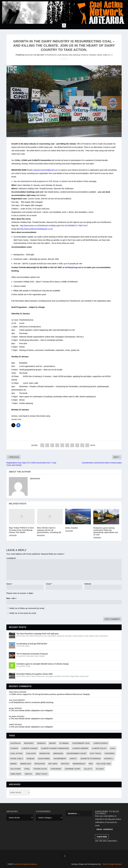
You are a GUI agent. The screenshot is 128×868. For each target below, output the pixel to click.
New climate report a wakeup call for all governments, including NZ (49, 530)
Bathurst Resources (36, 636)
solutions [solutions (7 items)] (15, 769)
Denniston (68, 636)
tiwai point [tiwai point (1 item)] (16, 774)
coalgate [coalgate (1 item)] (31, 753)
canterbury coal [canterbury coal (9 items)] (81, 743)
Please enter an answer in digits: (20, 593)
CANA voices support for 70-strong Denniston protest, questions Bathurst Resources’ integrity (50, 694)
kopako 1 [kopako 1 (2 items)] (109, 759)
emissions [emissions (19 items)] (58, 753)
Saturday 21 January (31, 185)
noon (43, 185)
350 (27, 636)
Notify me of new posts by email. (23, 613)
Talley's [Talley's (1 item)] (88, 769)
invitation (93, 55)
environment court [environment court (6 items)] (77, 753)
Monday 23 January (54, 185)
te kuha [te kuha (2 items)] (100, 769)
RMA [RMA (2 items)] (91, 764)
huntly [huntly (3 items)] (73, 759)
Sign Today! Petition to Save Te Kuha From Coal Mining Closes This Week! (21, 530)
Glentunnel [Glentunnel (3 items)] (44, 759)
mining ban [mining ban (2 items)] (26, 764)
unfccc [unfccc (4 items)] (28, 774)
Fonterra (84, 55)
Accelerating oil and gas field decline (32, 644)
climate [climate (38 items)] (14, 748)
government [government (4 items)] (60, 759)
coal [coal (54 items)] (113, 748)
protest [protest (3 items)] (65, 764)
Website (88, 584)
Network (92, 636)
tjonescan (29, 55)
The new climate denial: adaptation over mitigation (32, 710)
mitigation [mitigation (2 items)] (40, 764)
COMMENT (11, 558)
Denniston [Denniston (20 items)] (45, 753)
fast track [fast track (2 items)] (96, 753)
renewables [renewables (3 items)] (79, 764)
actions (28, 676)
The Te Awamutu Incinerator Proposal (32, 654)
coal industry (63, 55)
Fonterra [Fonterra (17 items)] (110, 753)
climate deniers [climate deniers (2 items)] (80, 748)
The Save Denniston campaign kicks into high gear (37, 634)
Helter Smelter (72, 528)
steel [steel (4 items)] (27, 769)
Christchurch (51, 55)
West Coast (104, 636)
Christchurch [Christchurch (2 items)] (101, 743)
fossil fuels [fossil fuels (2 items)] (17, 759)
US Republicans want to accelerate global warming (32, 702)
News (100, 55)
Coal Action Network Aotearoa (25, 864)
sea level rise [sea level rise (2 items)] (104, 764)
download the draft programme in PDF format (40, 181)
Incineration (30, 656)
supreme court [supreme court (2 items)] (73, 769)
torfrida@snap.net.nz (74, 267)
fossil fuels (66, 676)
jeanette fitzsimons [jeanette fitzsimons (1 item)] (90, 759)
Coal (45, 636)
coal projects (52, 636)
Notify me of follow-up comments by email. (27, 608)
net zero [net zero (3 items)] (53, 764)
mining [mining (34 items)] (14, 764)
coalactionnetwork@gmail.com (45, 170)
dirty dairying (74, 55)
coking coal (60, 636)
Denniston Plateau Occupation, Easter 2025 (34, 674)
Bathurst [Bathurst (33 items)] (29, 743)
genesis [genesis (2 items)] (30, 759)
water (105, 55)
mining (86, 636)
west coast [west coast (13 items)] (42, 774)
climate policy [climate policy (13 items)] (99, 748)
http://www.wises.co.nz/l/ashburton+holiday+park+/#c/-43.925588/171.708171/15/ (54, 226)
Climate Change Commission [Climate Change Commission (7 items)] (55, 748)
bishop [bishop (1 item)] (52, 743)
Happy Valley (74, 676)
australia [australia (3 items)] (15, 743)
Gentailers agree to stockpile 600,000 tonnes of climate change (42, 664)
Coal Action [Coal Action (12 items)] (16, 753)
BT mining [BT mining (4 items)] (64, 743)
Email (49, 584)
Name (9, 584)
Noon (20, 185)
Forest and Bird (78, 636)
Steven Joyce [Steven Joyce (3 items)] (40, 769)
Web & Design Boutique (112, 864)
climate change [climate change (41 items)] (30, 748)
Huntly (28, 666)
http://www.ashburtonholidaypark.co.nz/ (37, 229)
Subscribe (102, 837)
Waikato (42, 656)
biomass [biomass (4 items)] (41, 743)
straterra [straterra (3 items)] (56, 769)
